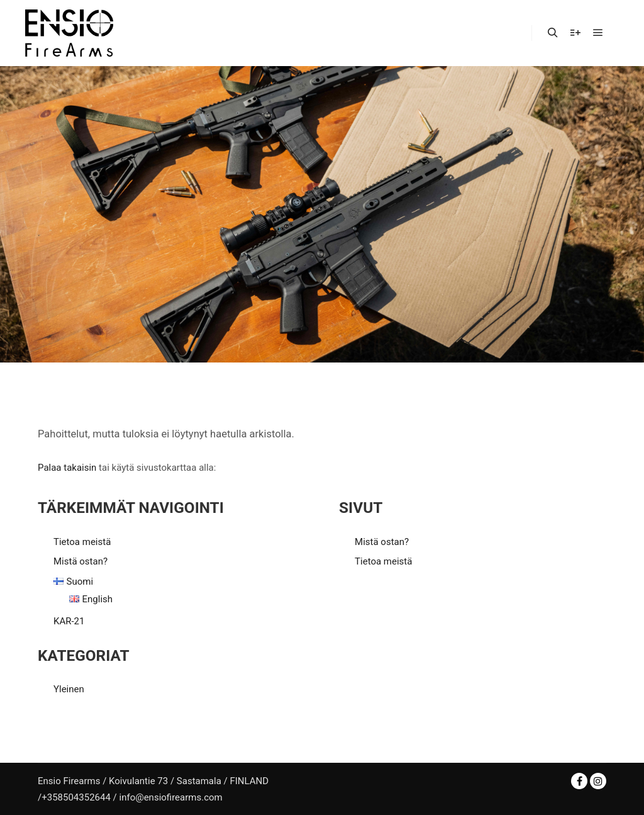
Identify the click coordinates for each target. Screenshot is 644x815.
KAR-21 (69, 621)
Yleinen (69, 689)
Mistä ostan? (80, 561)
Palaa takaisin (67, 468)
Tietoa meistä (82, 542)
